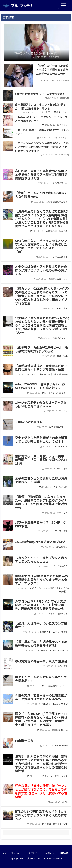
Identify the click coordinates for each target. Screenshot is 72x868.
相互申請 (64, 853)
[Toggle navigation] (64, 5)
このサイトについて (13, 853)
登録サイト (34, 853)
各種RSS (49, 853)
